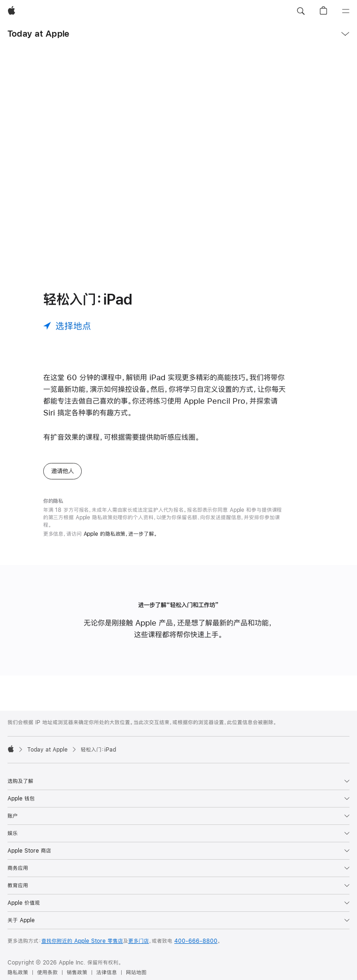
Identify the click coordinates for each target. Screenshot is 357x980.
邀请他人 (62, 471)
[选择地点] (67, 326)
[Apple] (12, 11)
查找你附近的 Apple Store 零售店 (82, 941)
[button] (301, 11)
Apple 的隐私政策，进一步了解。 (120, 534)
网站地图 (136, 972)
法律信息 (107, 972)
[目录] (346, 11)
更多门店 (139, 941)
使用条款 (47, 972)
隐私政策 (18, 972)
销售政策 (77, 972)
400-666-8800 (196, 941)
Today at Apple (38, 34)
